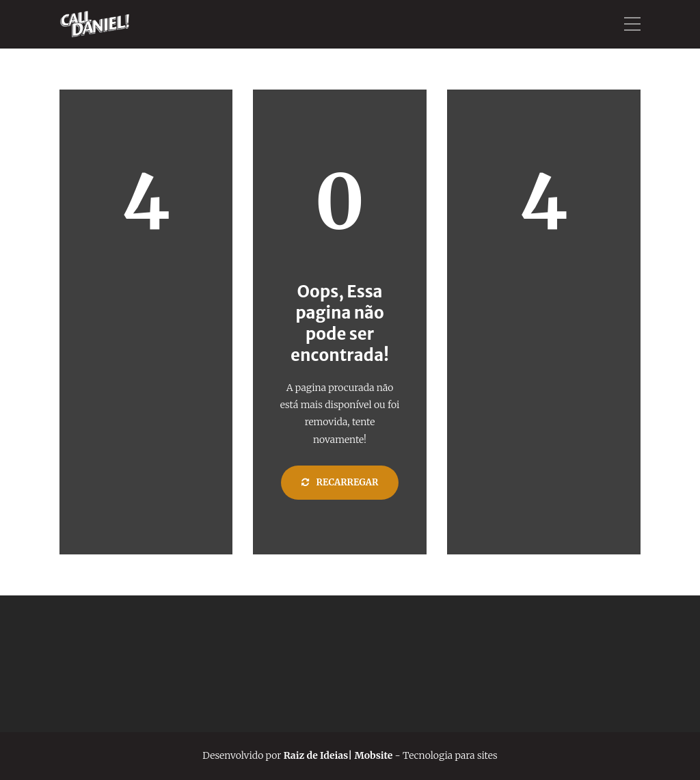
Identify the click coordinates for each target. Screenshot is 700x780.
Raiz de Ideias (314, 755)
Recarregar (340, 482)
